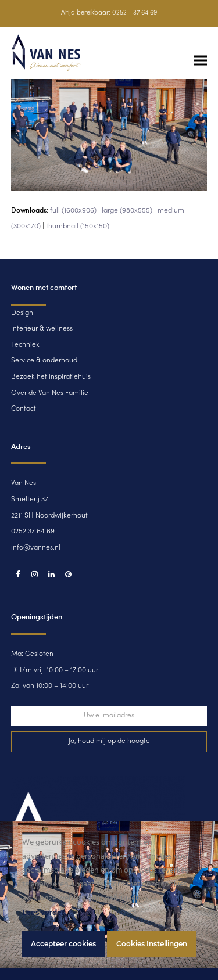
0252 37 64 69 (33, 532)
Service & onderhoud (44, 361)
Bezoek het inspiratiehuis (51, 377)
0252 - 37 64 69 (135, 13)
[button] (201, 61)
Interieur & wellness (42, 329)
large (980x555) (127, 211)
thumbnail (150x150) (78, 227)
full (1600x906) (73, 211)
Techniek (25, 345)
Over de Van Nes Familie (50, 393)
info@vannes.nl (36, 548)
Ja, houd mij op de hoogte (109, 741)
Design (22, 313)
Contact (24, 409)
